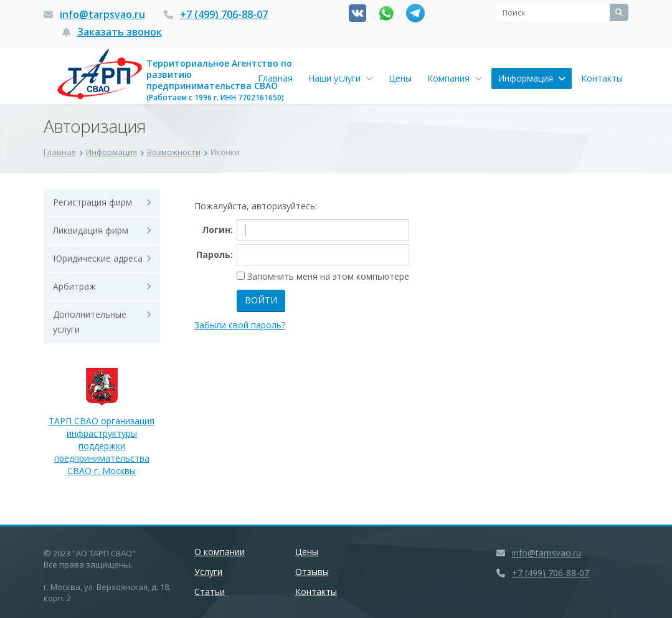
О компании (220, 552)
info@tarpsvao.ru (102, 14)
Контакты (602, 78)
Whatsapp (386, 13)
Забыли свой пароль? (240, 325)
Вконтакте (357, 13)
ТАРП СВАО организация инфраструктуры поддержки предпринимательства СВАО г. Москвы (102, 428)
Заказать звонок (120, 32)
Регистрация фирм (92, 202)
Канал (415, 13)
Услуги (208, 572)
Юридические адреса (98, 258)
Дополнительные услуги (90, 322)
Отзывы (312, 572)
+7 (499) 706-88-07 (224, 14)
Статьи (210, 592)
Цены (400, 78)
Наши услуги (341, 78)
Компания (455, 78)
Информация (532, 78)
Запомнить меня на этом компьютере (327, 276)
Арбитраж (74, 286)
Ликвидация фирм (91, 230)
